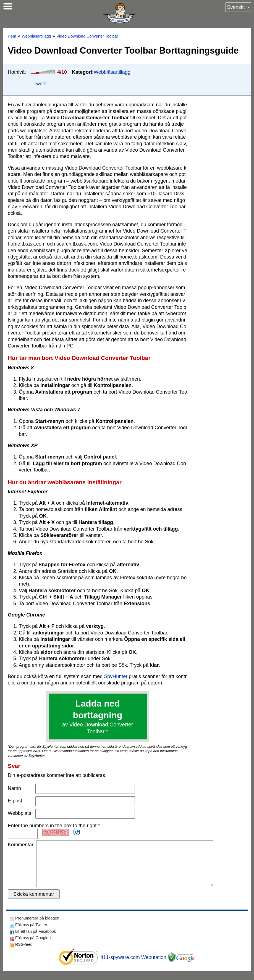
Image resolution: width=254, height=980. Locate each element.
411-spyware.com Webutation (133, 966)
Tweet (40, 84)
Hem (12, 36)
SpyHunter (116, 676)
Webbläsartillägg (36, 36)
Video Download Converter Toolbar (87, 36)
